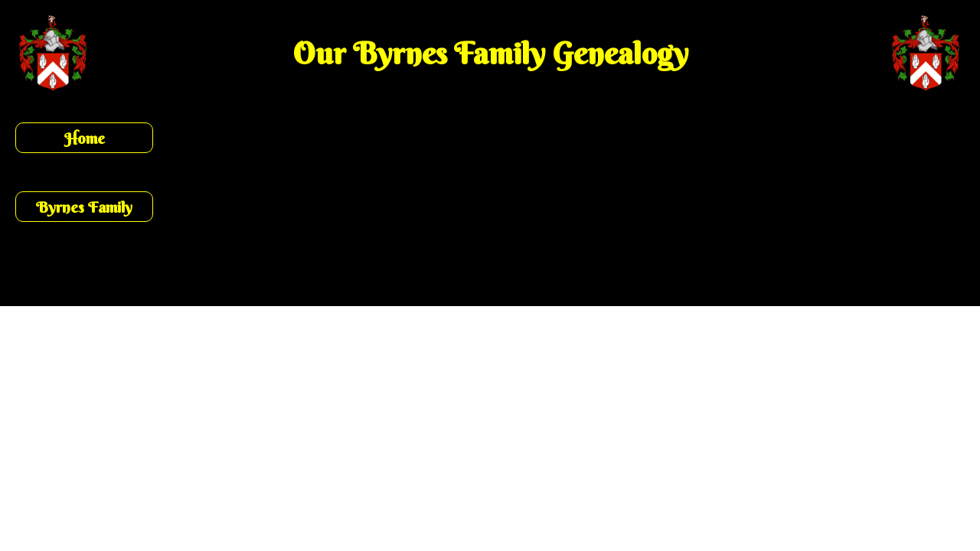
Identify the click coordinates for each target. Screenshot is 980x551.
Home (85, 138)
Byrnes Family (84, 207)
